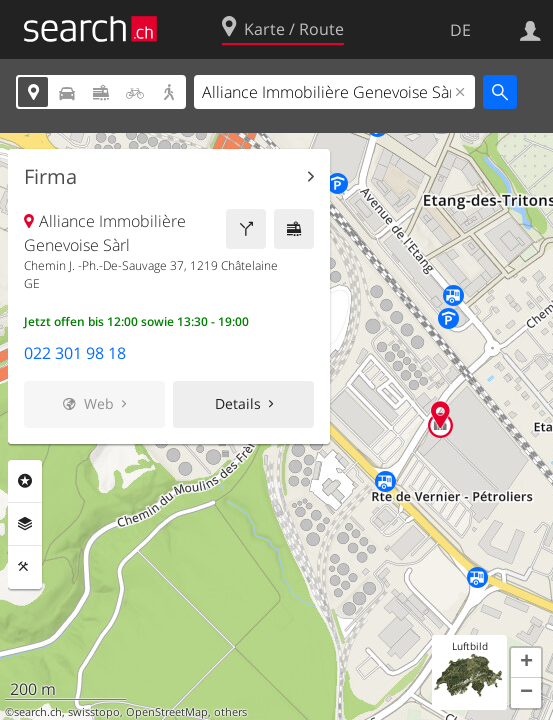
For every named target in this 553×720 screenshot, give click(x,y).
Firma (50, 177)
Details (238, 403)
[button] (526, 663)
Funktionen (25, 567)
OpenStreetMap (167, 712)
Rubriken (25, 481)
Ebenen (25, 524)
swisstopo (94, 712)
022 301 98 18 (75, 353)
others (230, 712)
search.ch (38, 712)
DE (460, 30)
